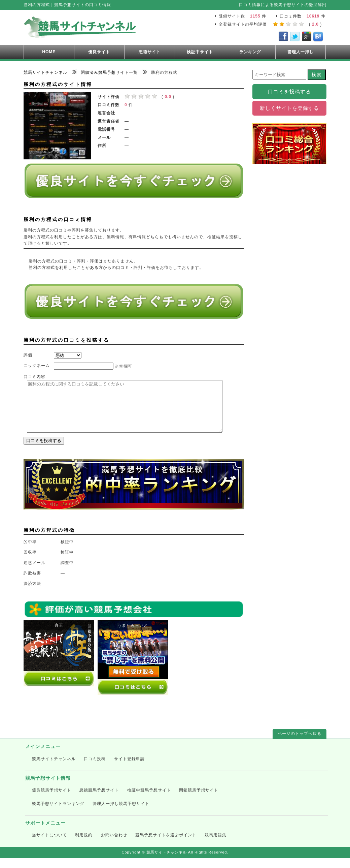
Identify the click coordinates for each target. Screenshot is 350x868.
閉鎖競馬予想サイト (199, 800)
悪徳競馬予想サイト (99, 800)
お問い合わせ (114, 845)
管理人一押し (301, 52)
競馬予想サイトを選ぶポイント (166, 845)
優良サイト (99, 52)
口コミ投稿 (95, 769)
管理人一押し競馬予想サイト (121, 814)
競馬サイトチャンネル (54, 769)
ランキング (250, 52)
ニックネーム (37, 366)
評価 (28, 355)
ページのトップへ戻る (300, 744)
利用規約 (84, 845)
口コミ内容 (34, 377)
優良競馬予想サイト (52, 800)
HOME (49, 52)
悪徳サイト (150, 52)
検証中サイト (200, 52)
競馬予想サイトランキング (58, 814)
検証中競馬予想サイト (149, 800)
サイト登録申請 (129, 769)
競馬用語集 (216, 845)
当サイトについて (49, 845)
